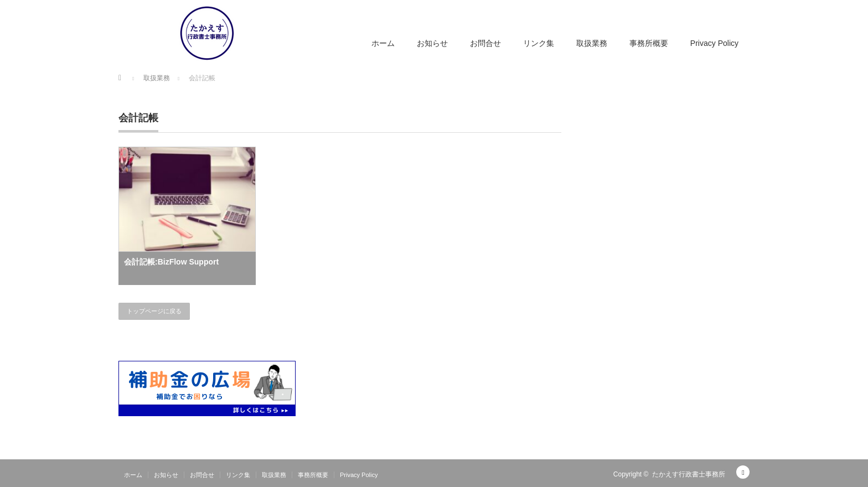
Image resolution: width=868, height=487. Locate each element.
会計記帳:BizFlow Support (171, 262)
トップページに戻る (154, 311)
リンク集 (539, 43)
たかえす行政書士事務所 (689, 474)
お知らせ (432, 43)
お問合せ (485, 43)
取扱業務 (592, 43)
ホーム (383, 43)
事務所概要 (649, 43)
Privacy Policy (714, 43)
